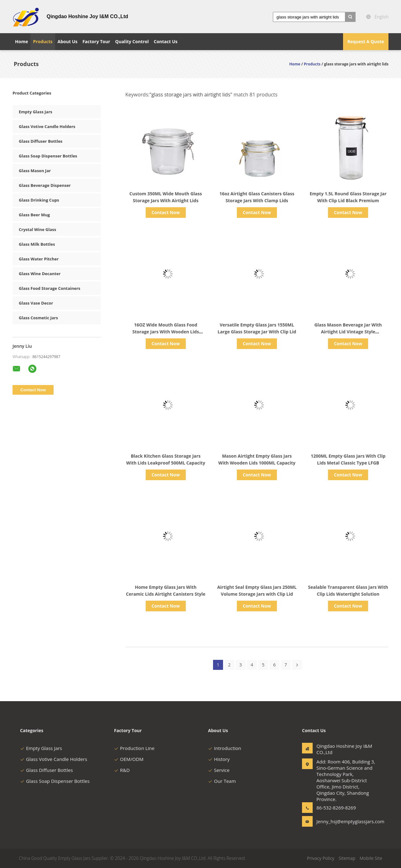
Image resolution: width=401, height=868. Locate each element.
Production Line (134, 748)
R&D (122, 770)
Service (219, 770)
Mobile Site (371, 858)
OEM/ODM (129, 759)
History (219, 759)
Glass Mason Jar (35, 171)
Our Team (222, 781)
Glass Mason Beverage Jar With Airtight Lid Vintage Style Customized (348, 332)
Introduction (225, 748)
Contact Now (166, 212)
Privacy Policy (321, 858)
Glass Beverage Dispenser (45, 185)
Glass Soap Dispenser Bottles (48, 156)
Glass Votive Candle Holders (47, 126)
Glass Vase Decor (36, 303)
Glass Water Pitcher (39, 259)
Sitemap (347, 858)
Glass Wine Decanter (40, 274)
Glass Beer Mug (34, 215)
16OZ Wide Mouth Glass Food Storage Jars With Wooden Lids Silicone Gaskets (166, 332)
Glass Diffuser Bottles (41, 141)
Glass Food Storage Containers (49, 288)
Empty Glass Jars (36, 112)
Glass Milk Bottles (37, 244)
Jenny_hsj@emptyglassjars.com (336, 821)
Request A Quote (366, 41)
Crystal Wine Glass (37, 229)
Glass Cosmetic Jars (38, 318)
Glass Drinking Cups (39, 200)
